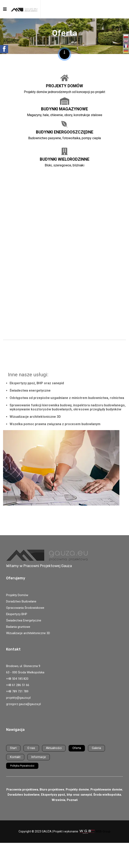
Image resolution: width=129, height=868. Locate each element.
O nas (31, 748)
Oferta (77, 748)
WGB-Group (103, 831)
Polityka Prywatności (22, 766)
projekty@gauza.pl (18, 698)
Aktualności (54, 748)
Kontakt (15, 757)
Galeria (96, 748)
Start (13, 748)
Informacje (39, 757)
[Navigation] (5, 9)
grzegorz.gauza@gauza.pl (23, 704)
